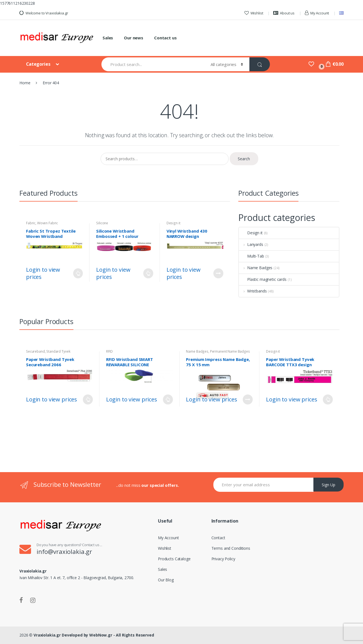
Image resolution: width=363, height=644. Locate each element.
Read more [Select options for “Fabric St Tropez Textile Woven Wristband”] (78, 273)
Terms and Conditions (231, 548)
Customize (218, 273)
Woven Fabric (48, 223)
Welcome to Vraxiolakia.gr (44, 13)
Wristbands (253, 291)
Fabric (31, 223)
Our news (134, 38)
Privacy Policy (223, 559)
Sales (108, 38)
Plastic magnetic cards (263, 279)
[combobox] (153, 64)
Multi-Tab (251, 256)
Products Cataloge (174, 559)
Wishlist (254, 13)
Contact (218, 538)
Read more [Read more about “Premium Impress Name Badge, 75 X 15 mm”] (248, 399)
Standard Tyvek (58, 351)
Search (244, 159)
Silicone (102, 223)
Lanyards (251, 244)
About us (284, 13)
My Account (317, 13)
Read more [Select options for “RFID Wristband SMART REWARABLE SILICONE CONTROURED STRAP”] (168, 399)
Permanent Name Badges (230, 351)
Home (25, 83)
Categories (39, 64)
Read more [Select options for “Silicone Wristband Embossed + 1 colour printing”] (148, 273)
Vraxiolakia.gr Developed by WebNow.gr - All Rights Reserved (94, 635)
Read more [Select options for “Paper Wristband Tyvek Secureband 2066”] (88, 399)
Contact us (165, 38)
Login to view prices (43, 273)
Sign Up (329, 485)
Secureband (35, 351)
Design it (173, 223)
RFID (109, 351)
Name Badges (256, 268)
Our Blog (166, 580)
